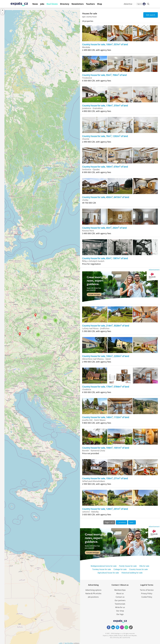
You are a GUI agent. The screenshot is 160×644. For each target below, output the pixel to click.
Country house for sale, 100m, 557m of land (105, 44)
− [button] (3, 13)
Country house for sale (138, 569)
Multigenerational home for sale (104, 566)
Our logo (120, 614)
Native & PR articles (93, 593)
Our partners (120, 600)
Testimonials (120, 604)
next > (132, 522)
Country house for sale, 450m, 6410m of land (106, 197)
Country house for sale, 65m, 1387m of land (105, 258)
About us (120, 593)
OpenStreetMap (69, 643)
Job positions (93, 597)
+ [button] (3, 10)
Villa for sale (144, 566)
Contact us (120, 597)
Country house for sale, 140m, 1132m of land (106, 417)
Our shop (120, 611)
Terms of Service (147, 590)
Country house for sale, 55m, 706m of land (104, 75)
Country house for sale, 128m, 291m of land (105, 509)
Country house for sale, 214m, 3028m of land (106, 326)
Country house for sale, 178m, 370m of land (105, 106)
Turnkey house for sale (102, 569)
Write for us (120, 607)
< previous (122, 522)
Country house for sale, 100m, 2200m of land (106, 356)
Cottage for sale (120, 569)
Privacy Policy (147, 593)
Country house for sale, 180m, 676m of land (105, 167)
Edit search (151, 15)
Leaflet (61, 643)
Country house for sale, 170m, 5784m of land (106, 387)
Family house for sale (128, 566)
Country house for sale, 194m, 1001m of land (106, 448)
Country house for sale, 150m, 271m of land (105, 478)
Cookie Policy (147, 597)
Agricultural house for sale (108, 573)
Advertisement (154, 270)
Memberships (120, 590)
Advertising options (93, 590)
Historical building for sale (132, 573)
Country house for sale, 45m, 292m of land (104, 228)
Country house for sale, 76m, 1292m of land (105, 136)
